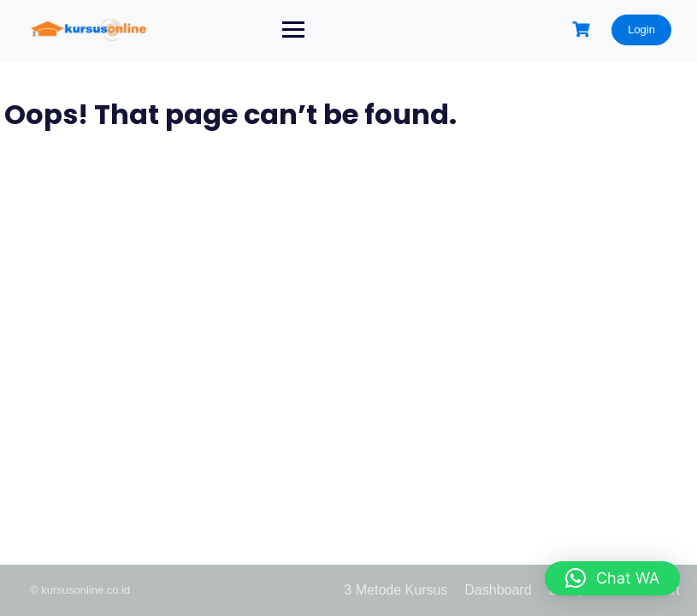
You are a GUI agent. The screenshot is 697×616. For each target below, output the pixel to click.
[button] (612, 578)
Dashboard (498, 590)
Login (641, 30)
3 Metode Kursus (396, 590)
